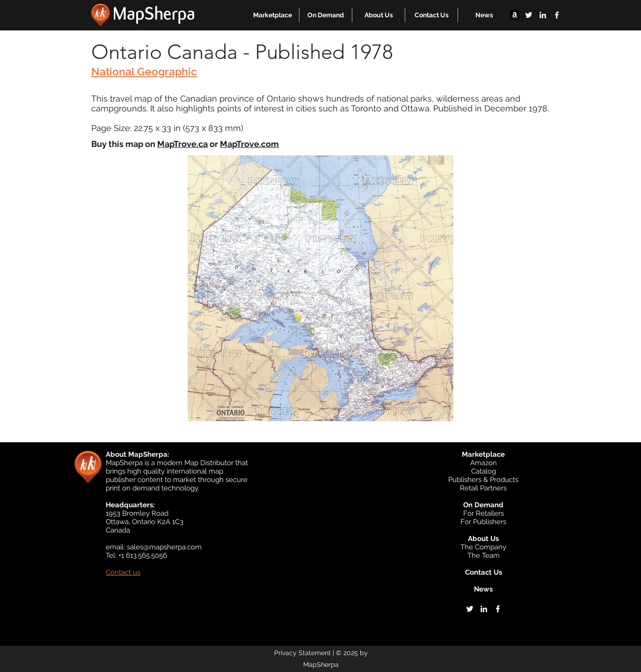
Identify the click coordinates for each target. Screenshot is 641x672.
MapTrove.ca (182, 144)
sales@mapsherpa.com (164, 547)
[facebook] (557, 15)
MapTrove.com (249, 144)
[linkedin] (543, 15)
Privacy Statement (302, 653)
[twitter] (529, 15)
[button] (273, 15)
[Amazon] (515, 15)
